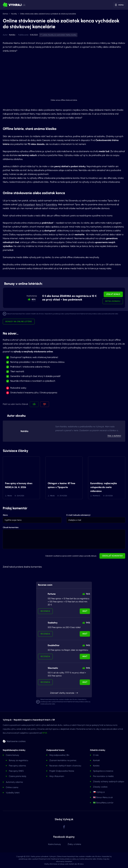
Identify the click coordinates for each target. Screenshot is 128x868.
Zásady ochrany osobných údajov (109, 782)
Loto (20, 204)
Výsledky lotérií (13, 793)
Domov (5, 14)
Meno (5, 515)
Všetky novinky (71, 35)
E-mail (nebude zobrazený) (78, 515)
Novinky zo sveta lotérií (56, 35)
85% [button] (34, 299)
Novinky (14, 14)
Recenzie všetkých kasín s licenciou (65, 766)
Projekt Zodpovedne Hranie (62, 771)
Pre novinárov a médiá (103, 776)
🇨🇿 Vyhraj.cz (99, 792)
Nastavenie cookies (16, 741)
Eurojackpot (29, 204)
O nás (96, 755)
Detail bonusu (113, 301)
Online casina (12, 787)
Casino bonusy (12, 755)
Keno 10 (40, 204)
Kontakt (96, 760)
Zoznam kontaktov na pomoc (63, 760)
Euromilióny (52, 204)
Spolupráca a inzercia (103, 771)
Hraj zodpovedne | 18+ (59, 755)
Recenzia (45, 611)
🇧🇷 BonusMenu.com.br (103, 803)
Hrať (85, 611)
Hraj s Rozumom (57, 776)
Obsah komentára (11, 527)
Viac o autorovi (114, 436)
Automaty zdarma (14, 782)
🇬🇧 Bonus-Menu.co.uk (103, 797)
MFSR (45, 733)
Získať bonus (113, 294)
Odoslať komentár (112, 556)
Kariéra (96, 766)
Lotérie (45, 35)
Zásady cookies (100, 787)
